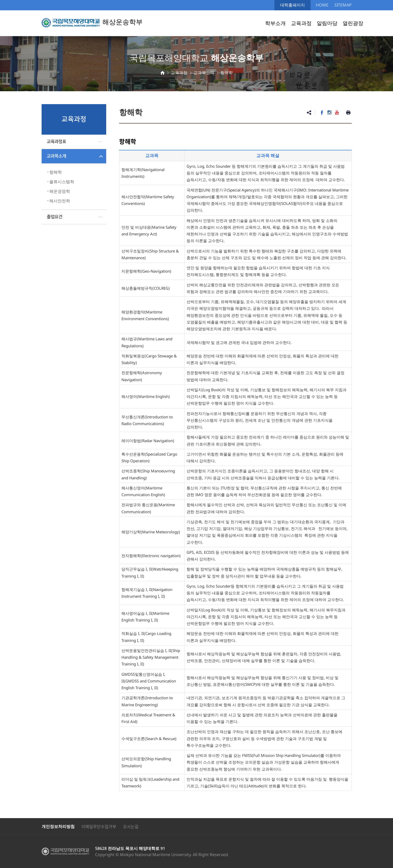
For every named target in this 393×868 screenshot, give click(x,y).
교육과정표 (56, 142)
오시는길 (131, 826)
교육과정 (301, 23)
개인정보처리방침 (58, 826)
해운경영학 (60, 191)
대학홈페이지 (292, 5)
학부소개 (275, 23)
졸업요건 (55, 217)
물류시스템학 (62, 182)
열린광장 (353, 23)
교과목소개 (56, 156)
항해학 (56, 172)
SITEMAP (343, 5)
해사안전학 (60, 201)
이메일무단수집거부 (99, 826)
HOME (322, 5)
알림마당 (327, 23)
